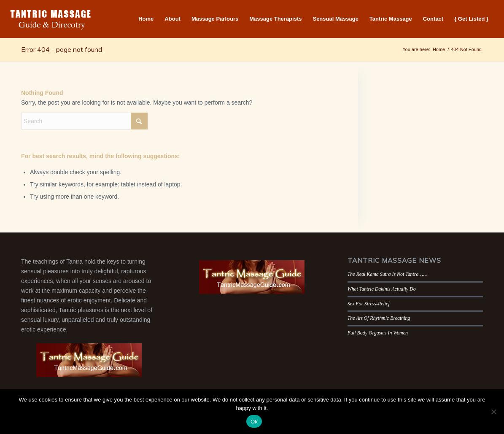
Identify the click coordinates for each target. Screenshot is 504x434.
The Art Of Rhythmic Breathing (379, 318)
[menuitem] (146, 19)
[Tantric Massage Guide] (51, 19)
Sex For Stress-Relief (369, 304)
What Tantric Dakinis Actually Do (382, 289)
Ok (254, 422)
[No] (493, 412)
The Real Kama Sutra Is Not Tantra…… (388, 274)
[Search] (84, 121)
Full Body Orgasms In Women (378, 333)
